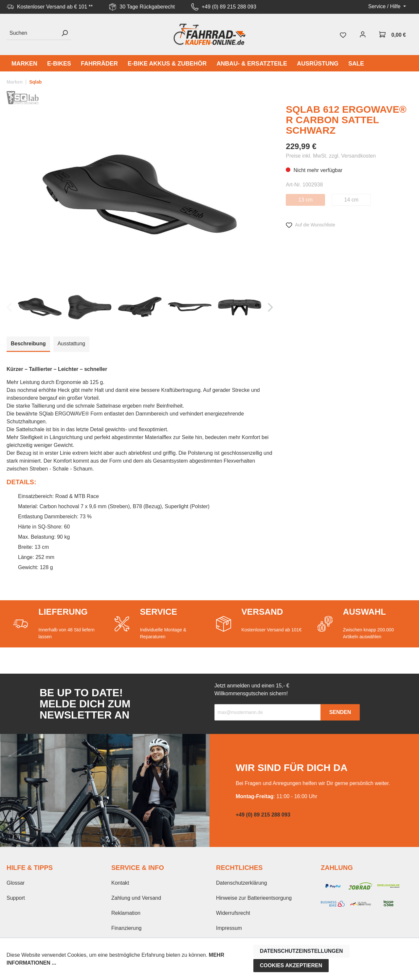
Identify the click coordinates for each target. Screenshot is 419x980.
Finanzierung (127, 928)
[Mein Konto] (363, 34)
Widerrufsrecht (233, 913)
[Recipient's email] (268, 712)
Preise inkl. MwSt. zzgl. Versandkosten (331, 156)
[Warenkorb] (392, 34)
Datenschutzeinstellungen (301, 951)
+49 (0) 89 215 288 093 (229, 7)
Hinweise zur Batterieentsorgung (254, 898)
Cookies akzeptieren (291, 965)
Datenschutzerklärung (242, 883)
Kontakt (120, 883)
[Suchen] (32, 33)
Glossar (16, 883)
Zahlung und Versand (136, 898)
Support (16, 898)
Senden (340, 712)
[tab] (28, 344)
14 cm (352, 200)
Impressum (229, 928)
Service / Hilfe (385, 6)
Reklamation (126, 913)
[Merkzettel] (343, 34)
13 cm (306, 200)
